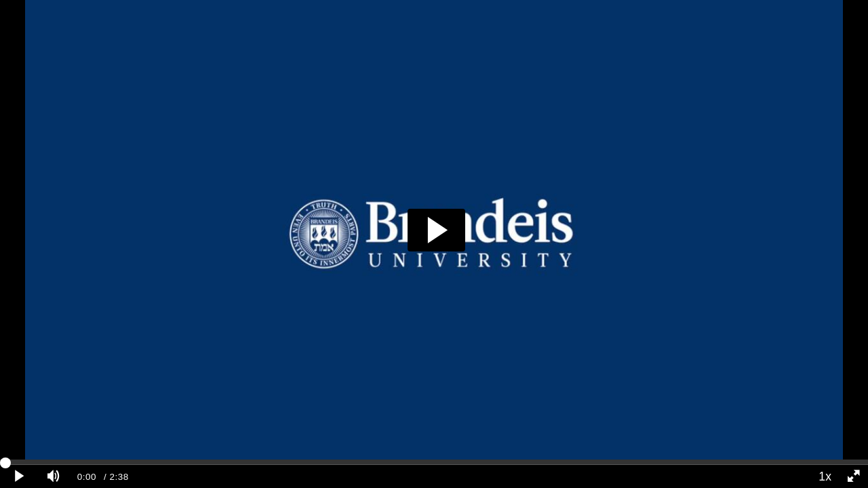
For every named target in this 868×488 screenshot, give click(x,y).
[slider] (434, 462)
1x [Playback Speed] (825, 476)
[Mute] (54, 476)
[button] (436, 230)
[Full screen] (854, 476)
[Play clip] (20, 476)
